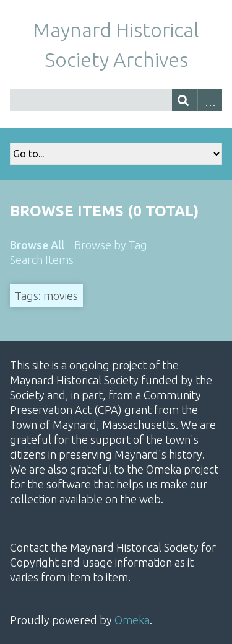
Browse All (37, 245)
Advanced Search (210, 100)
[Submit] (185, 100)
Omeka (132, 620)
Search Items (42, 260)
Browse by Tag (111, 245)
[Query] (116, 100)
